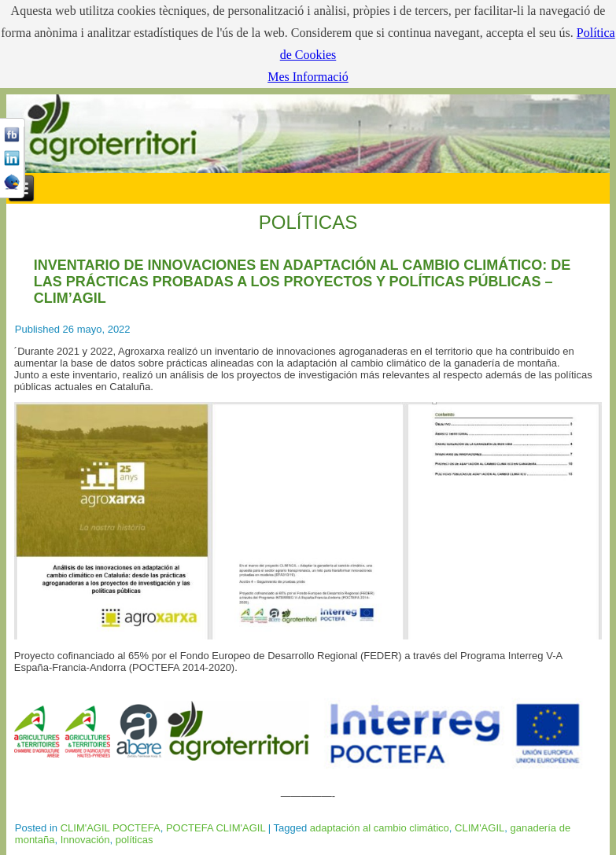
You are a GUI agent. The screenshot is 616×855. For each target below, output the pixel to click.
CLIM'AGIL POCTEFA (111, 828)
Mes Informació (308, 77)
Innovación (85, 840)
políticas (135, 840)
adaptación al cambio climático (380, 828)
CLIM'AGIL (480, 828)
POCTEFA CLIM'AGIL (216, 828)
